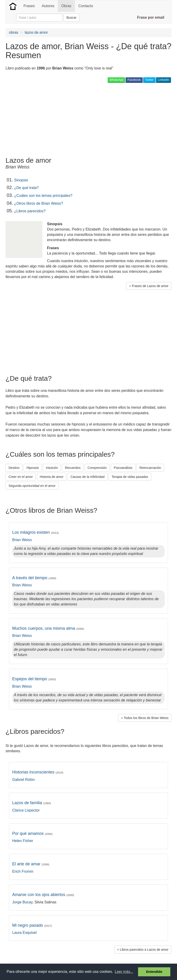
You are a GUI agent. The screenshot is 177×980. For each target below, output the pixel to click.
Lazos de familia (32, 803)
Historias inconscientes (38, 772)
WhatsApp (116, 80)
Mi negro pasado (32, 925)
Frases (29, 6)
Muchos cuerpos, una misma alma (48, 628)
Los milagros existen (35, 532)
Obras (66, 6)
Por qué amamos (32, 833)
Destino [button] (14, 468)
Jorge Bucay (22, 902)
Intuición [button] (52, 468)
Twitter (149, 80)
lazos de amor (36, 32)
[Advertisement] (59, 120)
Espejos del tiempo (34, 679)
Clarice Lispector (26, 810)
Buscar (71, 18)
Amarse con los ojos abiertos (43, 895)
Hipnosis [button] (33, 468)
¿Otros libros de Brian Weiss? (38, 203)
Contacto (86, 6)
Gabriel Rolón (24, 780)
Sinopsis (21, 180)
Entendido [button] (154, 972)
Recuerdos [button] (73, 468)
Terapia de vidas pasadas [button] (130, 477)
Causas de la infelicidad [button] (88, 477)
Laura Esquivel (24, 933)
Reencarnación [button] (150, 468)
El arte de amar (31, 864)
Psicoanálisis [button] (123, 468)
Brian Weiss (22, 540)
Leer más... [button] (124, 972)
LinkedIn (164, 80)
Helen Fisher (23, 841)
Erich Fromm (23, 871)
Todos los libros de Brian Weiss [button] (146, 718)
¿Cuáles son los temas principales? (43, 196)
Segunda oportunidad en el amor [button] (32, 486)
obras (14, 32)
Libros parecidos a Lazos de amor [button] (144, 950)
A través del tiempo (34, 578)
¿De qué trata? (26, 188)
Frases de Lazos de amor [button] (150, 286)
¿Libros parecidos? (30, 211)
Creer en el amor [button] (21, 477)
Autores (48, 6)
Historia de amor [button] (52, 477)
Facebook (134, 80)
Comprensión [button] (97, 468)
